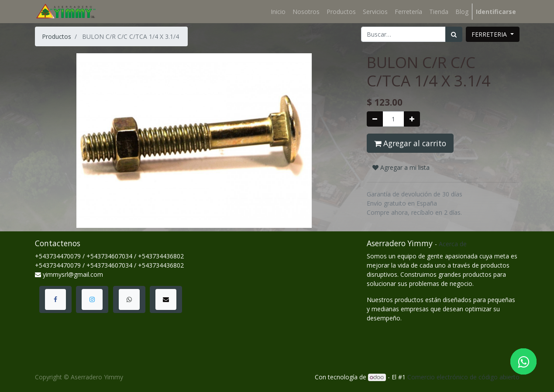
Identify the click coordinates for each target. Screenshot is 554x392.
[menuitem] (278, 12)
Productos (57, 36)
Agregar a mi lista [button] (401, 167)
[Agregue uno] (412, 119)
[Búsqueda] (454, 34)
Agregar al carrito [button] (410, 143)
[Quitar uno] (375, 119)
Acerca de (453, 244)
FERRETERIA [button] (490, 34)
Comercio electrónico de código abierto (463, 377)
